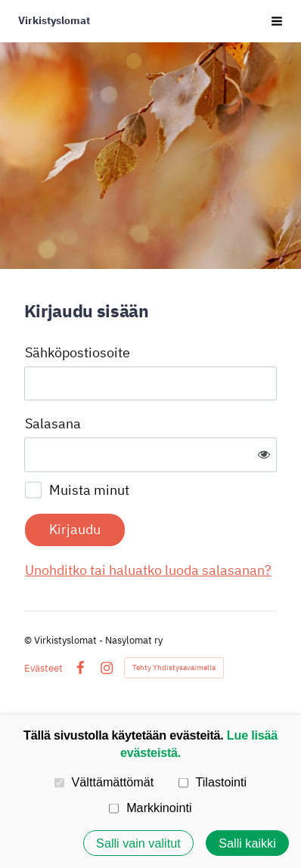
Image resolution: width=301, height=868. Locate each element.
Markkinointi (150, 808)
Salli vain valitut (138, 843)
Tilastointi (213, 782)
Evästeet (43, 668)
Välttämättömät (104, 782)
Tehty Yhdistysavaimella (174, 667)
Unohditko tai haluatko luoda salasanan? (148, 570)
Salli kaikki (247, 843)
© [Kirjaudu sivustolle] (29, 640)
